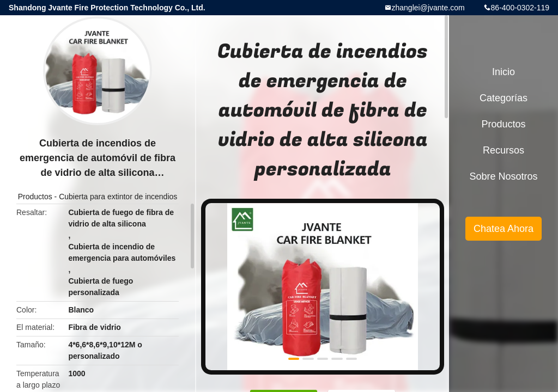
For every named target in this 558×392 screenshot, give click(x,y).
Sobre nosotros (503, 176)
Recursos (504, 150)
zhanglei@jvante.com (428, 8)
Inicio (504, 72)
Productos (35, 197)
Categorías (504, 98)
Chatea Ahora (504, 229)
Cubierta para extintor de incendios (118, 197)
